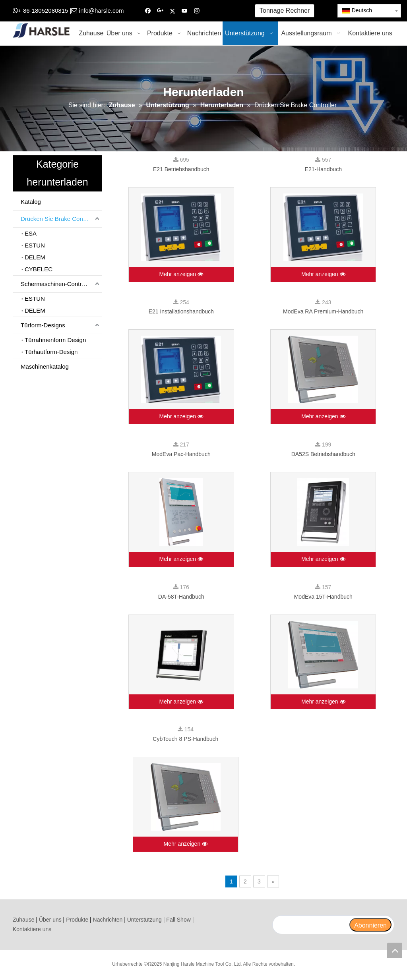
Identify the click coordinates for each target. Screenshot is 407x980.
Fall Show (178, 920)
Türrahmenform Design (55, 340)
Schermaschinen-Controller (57, 284)
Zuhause (23, 920)
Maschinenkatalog (45, 366)
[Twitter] (172, 11)
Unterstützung (144, 920)
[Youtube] (185, 11)
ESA (31, 233)
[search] (311, 925)
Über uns (50, 920)
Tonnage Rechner (285, 11)
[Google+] (160, 11)
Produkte (77, 920)
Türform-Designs (43, 325)
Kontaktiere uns (32, 929)
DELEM (35, 257)
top (395, 950)
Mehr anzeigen (181, 274)
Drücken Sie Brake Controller (59, 219)
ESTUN (35, 245)
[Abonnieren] (370, 925)
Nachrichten (108, 920)
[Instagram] (197, 11)
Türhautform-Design (51, 352)
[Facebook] (148, 11)
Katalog (31, 202)
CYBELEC (39, 269)
